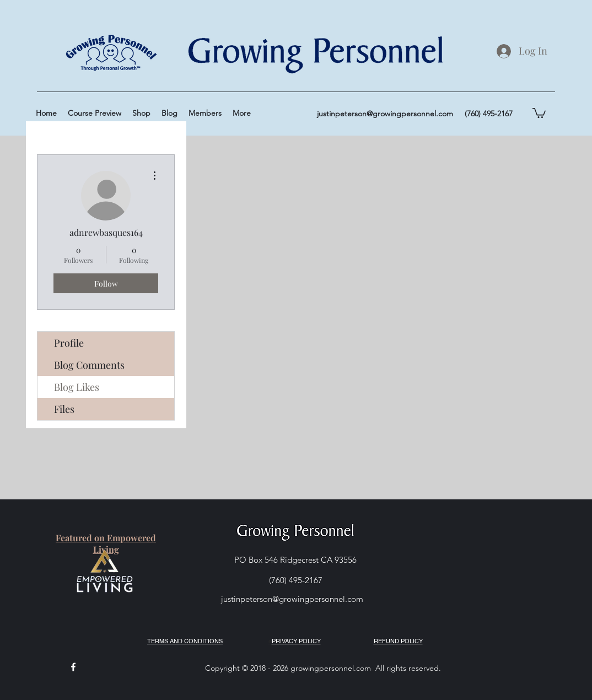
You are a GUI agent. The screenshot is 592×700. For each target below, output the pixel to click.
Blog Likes (77, 387)
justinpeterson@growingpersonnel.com (385, 114)
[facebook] (73, 667)
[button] (539, 112)
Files (64, 409)
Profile (69, 343)
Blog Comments (89, 365)
